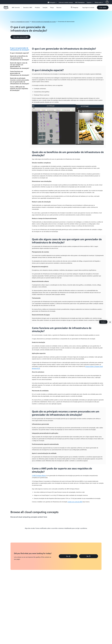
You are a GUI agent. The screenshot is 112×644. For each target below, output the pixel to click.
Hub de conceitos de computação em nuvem (44, 22)
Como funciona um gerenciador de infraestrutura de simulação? (20, 73)
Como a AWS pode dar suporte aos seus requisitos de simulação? (19, 89)
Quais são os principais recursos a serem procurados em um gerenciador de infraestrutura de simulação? (20, 81)
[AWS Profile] (107, 2)
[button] (28, 8)
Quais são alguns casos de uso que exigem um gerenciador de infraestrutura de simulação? (20, 66)
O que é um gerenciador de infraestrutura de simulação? (20, 49)
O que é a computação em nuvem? (20, 22)
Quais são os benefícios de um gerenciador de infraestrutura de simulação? (20, 58)
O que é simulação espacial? (19, 53)
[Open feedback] (110, 322)
